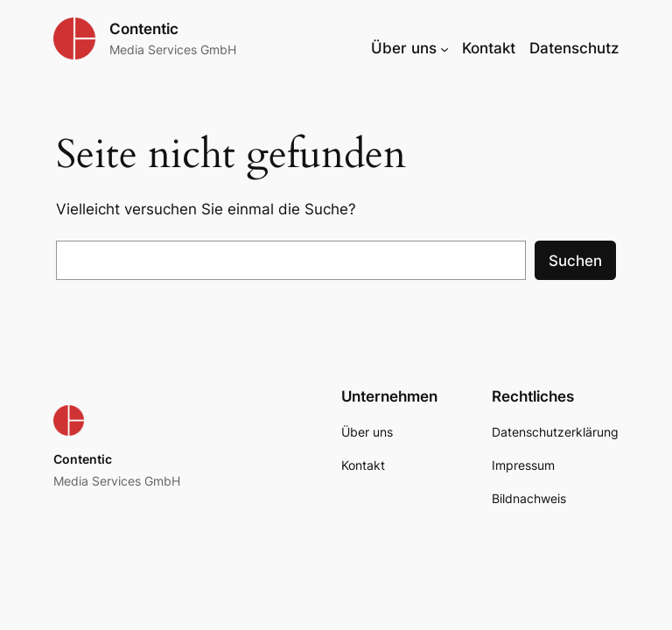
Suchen (575, 261)
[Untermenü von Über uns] (444, 48)
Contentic (144, 29)
